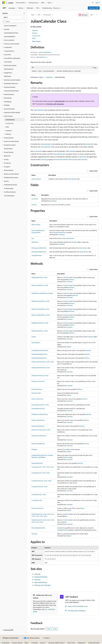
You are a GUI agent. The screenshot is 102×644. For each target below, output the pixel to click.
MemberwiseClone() (37, 508)
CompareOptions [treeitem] (9, 51)
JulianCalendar (60, 101)
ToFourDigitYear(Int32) (38, 528)
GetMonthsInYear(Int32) (39, 436)
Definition (35, 30)
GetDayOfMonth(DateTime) (40, 350)
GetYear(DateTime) (37, 463)
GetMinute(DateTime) (38, 420)
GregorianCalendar (41, 577)
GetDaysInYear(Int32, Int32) (40, 375)
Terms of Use (71, 643)
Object (41, 77)
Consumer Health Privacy (56, 643)
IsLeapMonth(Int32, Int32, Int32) (41, 481)
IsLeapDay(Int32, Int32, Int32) (41, 473)
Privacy (42, 643)
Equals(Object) (36, 343)
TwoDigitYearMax (37, 255)
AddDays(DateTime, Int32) (39, 277)
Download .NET (94, 8)
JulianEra (34, 205)
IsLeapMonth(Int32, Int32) (39, 487)
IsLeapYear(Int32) (37, 500)
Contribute (35, 643)
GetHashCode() (36, 393)
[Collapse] (24, 13)
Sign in (98, 3)
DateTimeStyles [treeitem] (9, 69)
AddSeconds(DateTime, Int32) (41, 315)
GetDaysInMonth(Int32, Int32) (41, 368)
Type (64, 449)
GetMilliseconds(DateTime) (40, 414)
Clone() (34, 337)
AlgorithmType (36, 225)
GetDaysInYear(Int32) (38, 381)
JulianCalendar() (36, 179)
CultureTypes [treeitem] (8, 62)
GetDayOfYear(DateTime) (39, 358)
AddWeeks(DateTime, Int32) (40, 323)
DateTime (66, 277)
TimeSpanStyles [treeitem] (9, 188)
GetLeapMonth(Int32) (38, 408)
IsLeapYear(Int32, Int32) (39, 494)
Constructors (36, 36)
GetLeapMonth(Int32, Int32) (40, 405)
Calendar (49, 77)
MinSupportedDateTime (59, 232)
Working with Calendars (55, 104)
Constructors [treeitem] (9, 123)
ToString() (34, 534)
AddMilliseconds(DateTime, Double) (42, 293)
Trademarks (81, 643)
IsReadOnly (35, 242)
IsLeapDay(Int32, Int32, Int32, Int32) (43, 467)
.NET (39, 15)
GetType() (34, 449)
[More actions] (97, 15)
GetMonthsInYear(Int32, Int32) (41, 430)
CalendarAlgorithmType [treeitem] (11, 33)
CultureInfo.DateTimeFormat (65, 159)
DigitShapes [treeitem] (8, 76)
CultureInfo (90, 144)
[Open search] (93, 3)
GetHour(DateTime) (37, 399)
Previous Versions (17, 643)
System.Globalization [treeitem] (10, 26)
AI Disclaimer (6, 643)
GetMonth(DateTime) (38, 426)
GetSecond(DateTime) (38, 444)
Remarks (35, 33)
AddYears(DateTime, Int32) (40, 331)
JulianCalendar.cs (41, 57)
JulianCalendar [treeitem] (10, 120)
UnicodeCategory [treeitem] (9, 196)
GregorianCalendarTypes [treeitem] (11, 91)
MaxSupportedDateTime (39, 248)
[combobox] (14, 17)
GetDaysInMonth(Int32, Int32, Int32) (43, 362)
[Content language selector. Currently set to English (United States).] (11, 638)
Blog (26, 643)
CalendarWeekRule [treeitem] (10, 37)
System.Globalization (45, 52)
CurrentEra (35, 199)
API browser (47, 15)
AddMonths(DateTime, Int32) (40, 309)
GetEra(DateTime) (37, 389)
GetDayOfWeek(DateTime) (39, 354)
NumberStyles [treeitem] (8, 149)
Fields (34, 38)
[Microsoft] (4, 3)
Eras (33, 238)
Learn (33, 15)
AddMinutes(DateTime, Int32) (40, 301)
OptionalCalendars (59, 154)
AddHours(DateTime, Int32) (40, 285)
